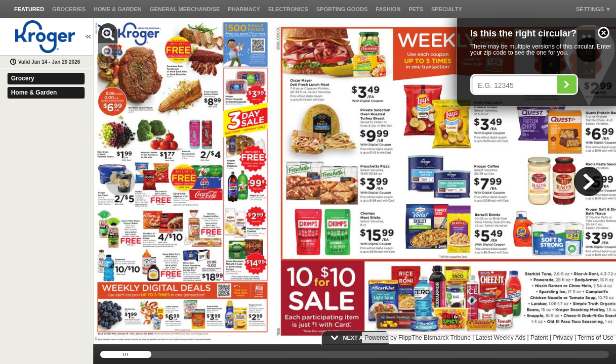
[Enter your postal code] (517, 85)
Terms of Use (596, 338)
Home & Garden (34, 93)
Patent (539, 338)
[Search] (567, 84)
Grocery (23, 78)
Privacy (563, 338)
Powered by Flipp (388, 338)
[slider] (355, 354)
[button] (604, 33)
